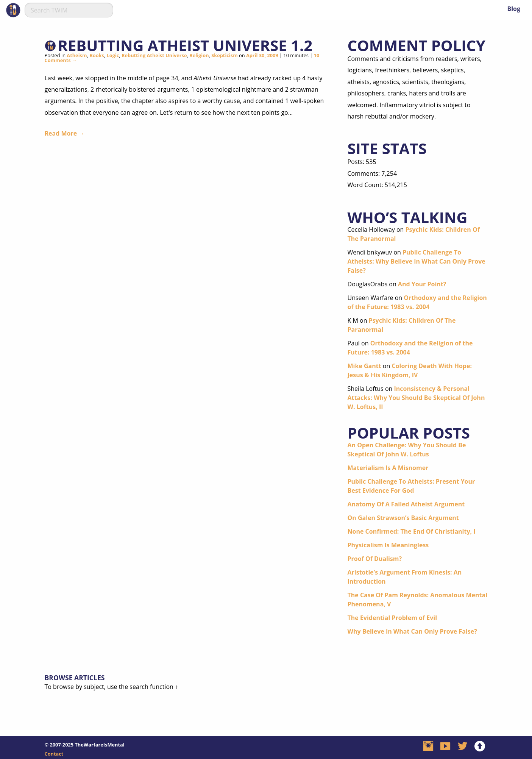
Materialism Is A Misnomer (388, 468)
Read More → (65, 133)
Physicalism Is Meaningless (388, 545)
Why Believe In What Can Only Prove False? (412, 631)
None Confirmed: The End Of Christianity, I (412, 531)
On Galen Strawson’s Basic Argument (403, 518)
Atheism (77, 55)
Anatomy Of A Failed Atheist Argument (406, 504)
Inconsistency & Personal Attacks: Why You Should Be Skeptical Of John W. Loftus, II (416, 398)
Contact (54, 754)
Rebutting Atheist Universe (154, 55)
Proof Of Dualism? (375, 559)
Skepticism (225, 55)
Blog (514, 9)
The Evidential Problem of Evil (392, 618)
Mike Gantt (364, 366)
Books (97, 55)
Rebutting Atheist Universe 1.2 (185, 45)
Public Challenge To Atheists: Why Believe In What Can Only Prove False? (417, 261)
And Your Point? (422, 284)
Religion (199, 55)
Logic (113, 55)
